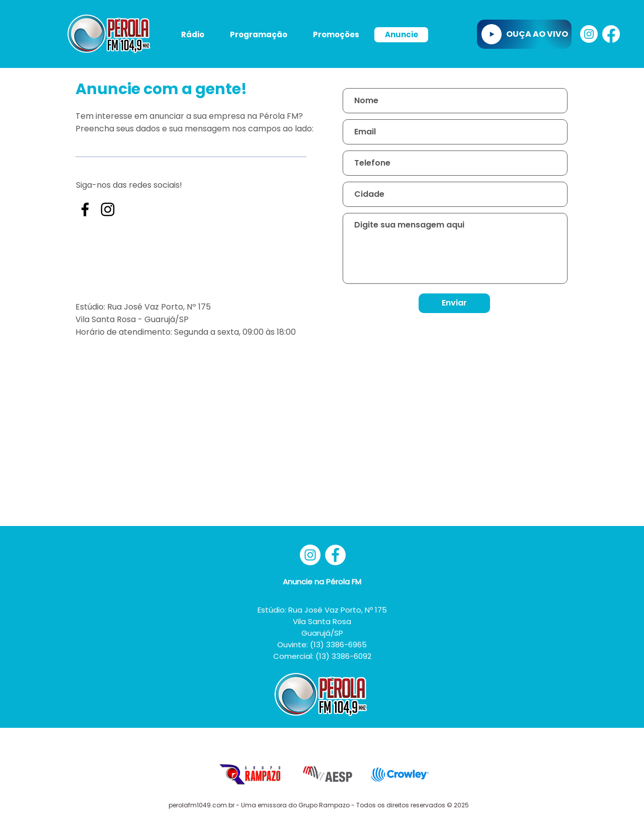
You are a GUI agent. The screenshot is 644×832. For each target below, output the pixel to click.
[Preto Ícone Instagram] (108, 209)
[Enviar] (454, 303)
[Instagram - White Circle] (589, 34)
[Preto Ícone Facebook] (85, 209)
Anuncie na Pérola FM (322, 582)
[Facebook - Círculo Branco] (335, 555)
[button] (192, 35)
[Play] (492, 34)
